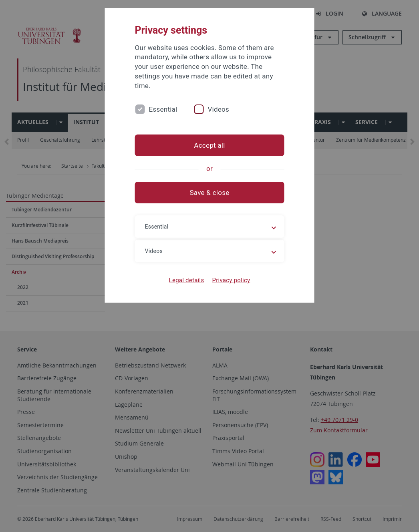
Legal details (187, 280)
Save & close (210, 193)
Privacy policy (231, 280)
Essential (163, 109)
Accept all (209, 145)
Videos (218, 109)
